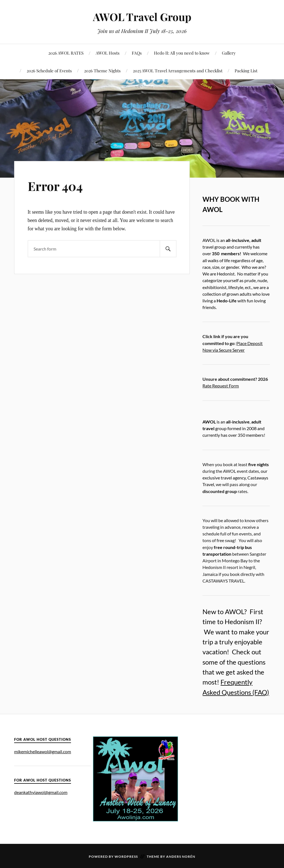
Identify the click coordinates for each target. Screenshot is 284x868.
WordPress (126, 856)
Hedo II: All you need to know (182, 53)
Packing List (246, 71)
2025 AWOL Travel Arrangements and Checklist (178, 71)
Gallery (229, 53)
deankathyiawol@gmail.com (41, 792)
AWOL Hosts (108, 53)
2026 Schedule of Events (49, 71)
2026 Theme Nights (102, 71)
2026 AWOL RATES (66, 53)
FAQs (137, 53)
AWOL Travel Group (142, 17)
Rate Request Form (221, 386)
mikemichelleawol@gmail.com (43, 751)
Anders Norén (181, 856)
